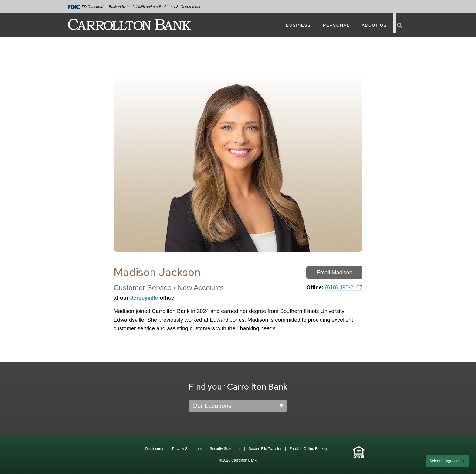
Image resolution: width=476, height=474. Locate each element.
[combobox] (447, 461)
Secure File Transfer (265, 449)
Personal (336, 25)
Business (298, 25)
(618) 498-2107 (344, 287)
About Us (374, 25)
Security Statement (225, 449)
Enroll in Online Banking (309, 449)
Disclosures (155, 449)
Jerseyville (144, 298)
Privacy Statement (187, 449)
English (436, 460)
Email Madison (334, 273)
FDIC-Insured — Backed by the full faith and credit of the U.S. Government (134, 7)
